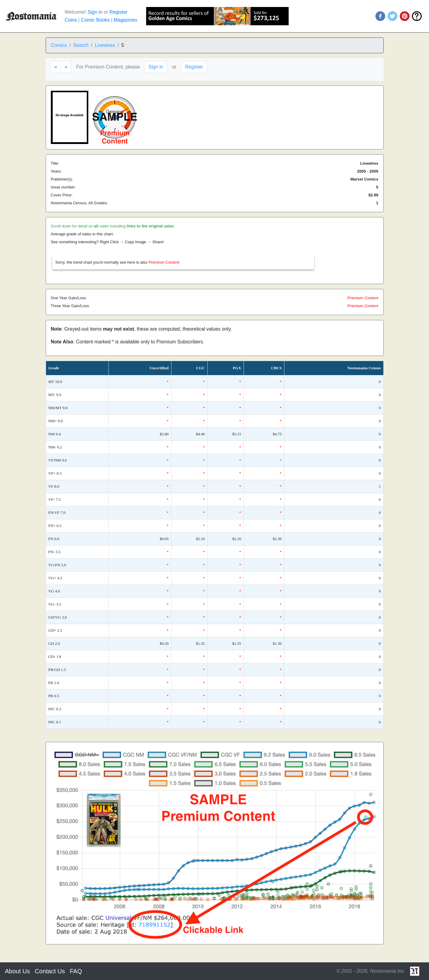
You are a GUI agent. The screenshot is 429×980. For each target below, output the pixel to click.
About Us (17, 971)
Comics (59, 45)
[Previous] (56, 67)
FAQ (76, 971)
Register (118, 12)
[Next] (66, 67)
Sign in (95, 12)
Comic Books (95, 20)
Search (81, 45)
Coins (71, 20)
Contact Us (50, 971)
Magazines (125, 20)
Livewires (105, 45)
